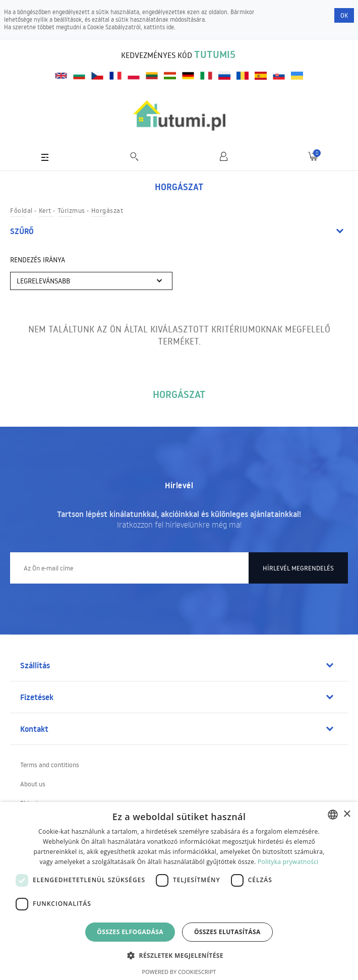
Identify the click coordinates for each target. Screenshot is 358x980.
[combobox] (333, 815)
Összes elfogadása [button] (130, 932)
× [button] (347, 814)
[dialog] (179, 891)
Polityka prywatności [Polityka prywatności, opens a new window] (288, 862)
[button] (179, 955)
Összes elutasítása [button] (227, 932)
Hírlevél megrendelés (298, 568)
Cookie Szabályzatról (114, 27)
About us (33, 784)
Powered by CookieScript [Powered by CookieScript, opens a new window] (179, 972)
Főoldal (21, 210)
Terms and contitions (50, 765)
